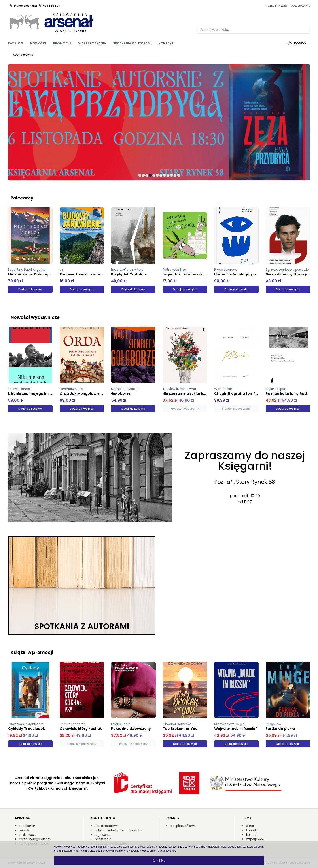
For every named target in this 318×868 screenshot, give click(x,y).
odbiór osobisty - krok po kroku (118, 830)
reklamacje (28, 835)
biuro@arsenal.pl (26, 6)
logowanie (103, 835)
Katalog (16, 43)
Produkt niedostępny (185, 409)
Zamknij (159, 860)
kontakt (252, 830)
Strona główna (23, 55)
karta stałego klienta (35, 839)
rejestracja (103, 839)
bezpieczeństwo (183, 826)
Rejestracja (276, 6)
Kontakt (166, 43)
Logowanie (300, 6)
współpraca (255, 839)
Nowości (38, 43)
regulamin (27, 826)
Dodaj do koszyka (30, 289)
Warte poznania (92, 43)
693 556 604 (52, 6)
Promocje (62, 43)
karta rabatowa (107, 826)
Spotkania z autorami (132, 43)
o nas (250, 826)
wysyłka (25, 830)
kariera (251, 835)
